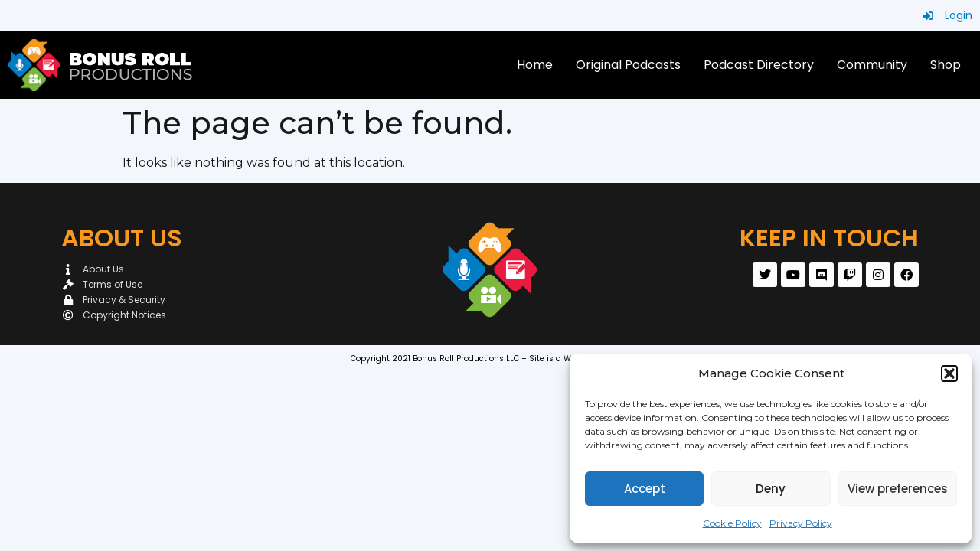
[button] (949, 373)
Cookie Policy (732, 523)
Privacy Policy (801, 523)
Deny (771, 489)
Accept (645, 489)
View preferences (898, 489)
